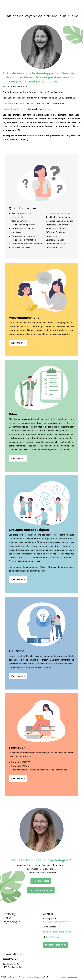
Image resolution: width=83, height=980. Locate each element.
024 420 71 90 (53, 937)
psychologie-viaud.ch (11, 4)
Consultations (9, 103)
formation (32, 136)
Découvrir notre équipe (41, 890)
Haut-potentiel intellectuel (58, 213)
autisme (27, 221)
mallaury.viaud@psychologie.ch (56, 922)
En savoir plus (18, 343)
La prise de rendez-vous (14, 109)
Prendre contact (41, 881)
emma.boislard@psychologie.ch (57, 932)
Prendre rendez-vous (56, 945)
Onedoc (47, 109)
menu (79, 5)
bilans (22, 103)
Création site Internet (69, 977)
